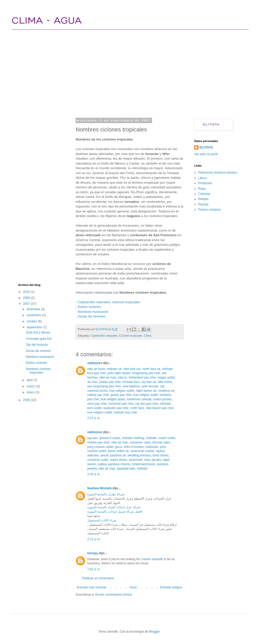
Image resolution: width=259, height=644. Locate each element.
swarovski (136, 460)
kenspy (93, 553)
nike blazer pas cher (160, 408)
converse (136, 442)
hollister (151, 438)
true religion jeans (113, 399)
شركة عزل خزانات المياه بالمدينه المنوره (114, 507)
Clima (148, 336)
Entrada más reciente (92, 587)
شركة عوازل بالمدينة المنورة (106, 494)
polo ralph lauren (119, 373)
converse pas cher (121, 404)
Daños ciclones (89, 307)
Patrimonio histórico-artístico (218, 173)
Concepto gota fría (39, 339)
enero (31, 392)
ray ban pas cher (147, 404)
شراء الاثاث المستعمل (102, 520)
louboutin (152, 447)
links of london (134, 447)
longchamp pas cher (146, 373)
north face (137, 408)
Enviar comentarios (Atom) (114, 595)
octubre (32, 321)
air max (92, 382)
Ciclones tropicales (131, 336)
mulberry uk (166, 391)
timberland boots (144, 464)
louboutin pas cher (116, 408)
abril (30, 380)
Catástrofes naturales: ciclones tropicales (109, 302)
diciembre (34, 309)
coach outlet (167, 438)
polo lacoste (150, 386)
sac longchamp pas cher (104, 386)
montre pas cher (98, 442)
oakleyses (95, 363)
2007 (27, 304)
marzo (31, 386)
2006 (27, 400)
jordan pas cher (110, 382)
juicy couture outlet (100, 447)
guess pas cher (121, 395)
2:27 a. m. (94, 418)
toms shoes (160, 455)
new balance (131, 386)
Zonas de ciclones (91, 316)
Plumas (203, 204)
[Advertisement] (109, 72)
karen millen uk (118, 451)
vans (147, 442)
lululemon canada (139, 399)
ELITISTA (206, 147)
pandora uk (118, 455)
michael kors (131, 382)
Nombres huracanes (93, 312)
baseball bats (126, 469)
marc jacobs (152, 460)
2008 (27, 298)
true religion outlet (122, 391)
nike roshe (165, 382)
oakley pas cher (98, 395)
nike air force (96, 369)
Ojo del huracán (37, 345)
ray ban (92, 438)
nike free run (132, 369)
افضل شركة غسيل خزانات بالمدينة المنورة (115, 512)
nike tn (122, 377)
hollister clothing (133, 438)
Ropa (202, 189)
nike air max (108, 377)
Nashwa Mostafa (99, 488)
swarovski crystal (142, 451)
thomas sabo (161, 442)
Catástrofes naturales (104, 336)
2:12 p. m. (94, 539)
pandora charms (120, 464)
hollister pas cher (125, 412)
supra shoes (118, 460)
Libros (202, 178)
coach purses (162, 399)
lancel (105, 455)
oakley (102, 464)
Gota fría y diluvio (38, 332)
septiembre (35, 327)
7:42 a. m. (94, 569)
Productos (205, 183)
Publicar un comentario (98, 578)
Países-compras (209, 210)
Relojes (203, 199)
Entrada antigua (171, 587)
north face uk (151, 369)
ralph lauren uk (146, 391)
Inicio (133, 587)
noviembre (34, 315)
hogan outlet (166, 377)
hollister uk (114, 369)
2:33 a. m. (94, 474)
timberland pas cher (142, 377)
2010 (27, 292)
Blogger (154, 632)
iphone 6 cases (110, 438)
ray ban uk (149, 382)
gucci (119, 447)
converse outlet (98, 460)
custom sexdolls (152, 559)
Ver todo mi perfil (206, 154)
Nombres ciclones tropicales (38, 371)
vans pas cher (97, 404)
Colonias (204, 194)
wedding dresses (139, 455)
